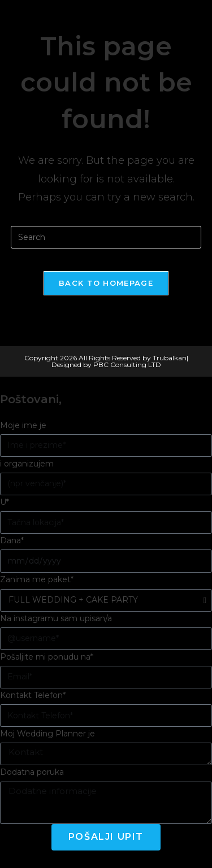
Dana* (12, 540)
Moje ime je (23, 425)
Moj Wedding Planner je (47, 734)
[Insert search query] (106, 237)
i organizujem (27, 464)
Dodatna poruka (32, 772)
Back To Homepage (106, 283)
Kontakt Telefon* (33, 695)
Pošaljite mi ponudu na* (47, 657)
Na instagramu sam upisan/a (56, 618)
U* (5, 502)
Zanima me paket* (37, 579)
